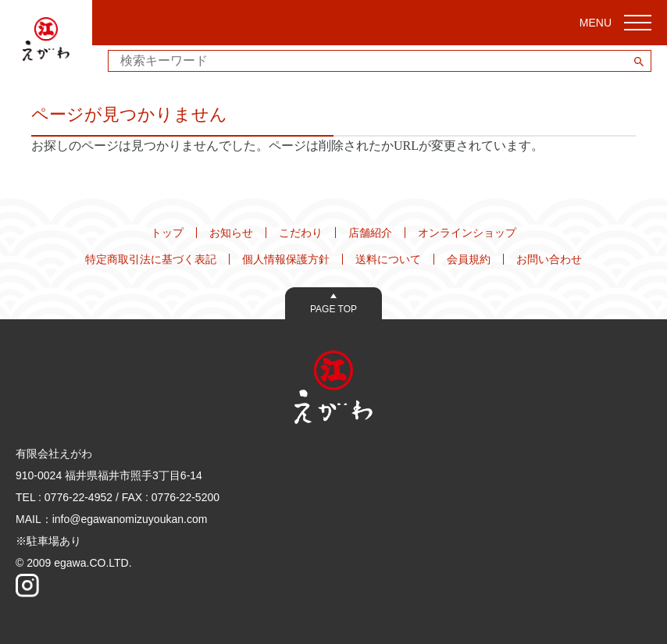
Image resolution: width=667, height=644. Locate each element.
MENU (615, 23)
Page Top (333, 309)
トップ (167, 233)
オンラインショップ (467, 233)
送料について (388, 259)
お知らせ (231, 233)
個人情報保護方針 (286, 259)
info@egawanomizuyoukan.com (130, 519)
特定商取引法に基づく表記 (151, 259)
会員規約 (469, 259)
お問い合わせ (549, 259)
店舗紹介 (370, 233)
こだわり (301, 233)
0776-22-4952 (78, 497)
